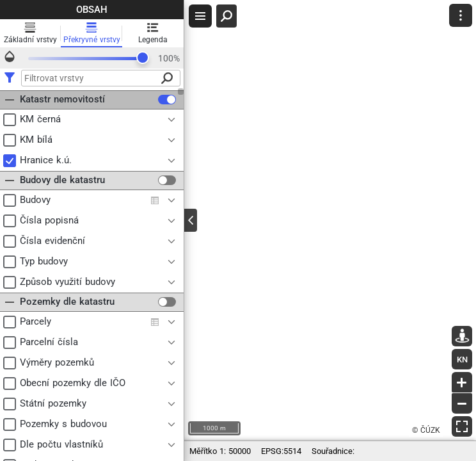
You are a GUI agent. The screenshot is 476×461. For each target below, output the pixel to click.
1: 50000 (220, 451)
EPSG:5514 (281, 451)
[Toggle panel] (191, 220)
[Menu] (461, 15)
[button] (461, 15)
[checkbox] (167, 100)
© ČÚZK (426, 430)
